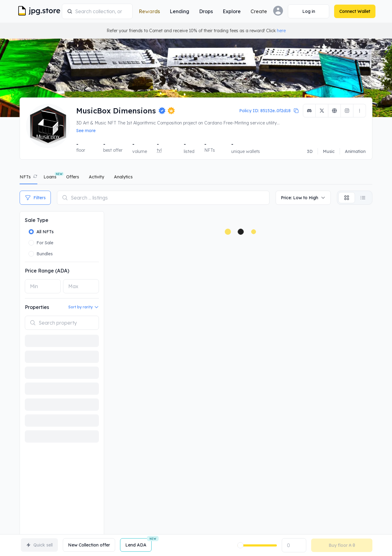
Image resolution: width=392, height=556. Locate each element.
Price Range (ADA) (47, 271)
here (281, 31)
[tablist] (196, 178)
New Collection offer (89, 545)
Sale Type (37, 220)
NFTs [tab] (25, 177)
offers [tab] (73, 177)
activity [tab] (96, 177)
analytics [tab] (123, 177)
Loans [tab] (50, 177)
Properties (37, 307)
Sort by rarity (84, 307)
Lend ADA (138, 543)
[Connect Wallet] (305, 11)
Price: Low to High (303, 198)
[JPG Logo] (40, 11)
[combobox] (100, 11)
